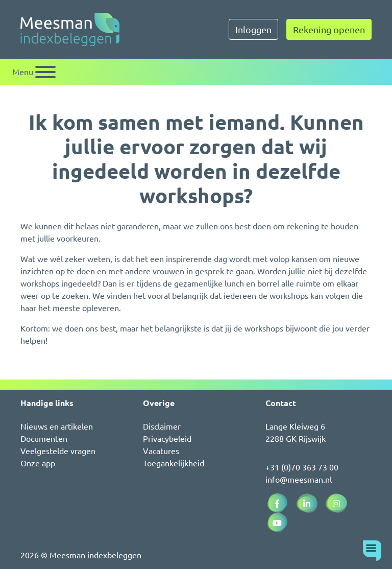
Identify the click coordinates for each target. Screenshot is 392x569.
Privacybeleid (167, 438)
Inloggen (253, 29)
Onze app (38, 463)
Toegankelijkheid (174, 463)
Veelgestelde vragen (58, 451)
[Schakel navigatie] (34, 72)
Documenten (44, 438)
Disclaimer (162, 426)
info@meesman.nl (299, 479)
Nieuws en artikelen (57, 426)
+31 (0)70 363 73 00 (302, 467)
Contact (281, 403)
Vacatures (161, 451)
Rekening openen (329, 29)
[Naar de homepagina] (70, 29)
